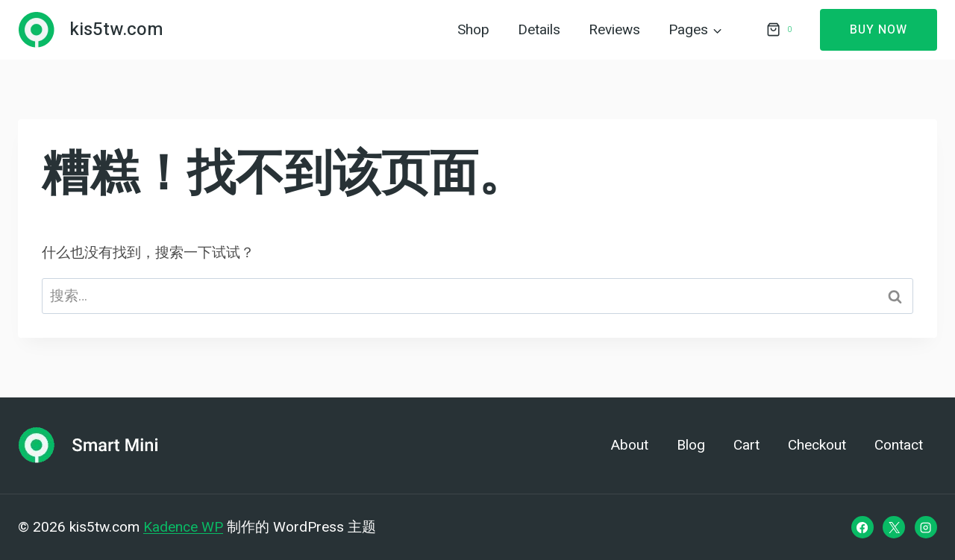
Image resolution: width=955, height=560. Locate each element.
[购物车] (778, 30)
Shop (473, 30)
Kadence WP (183, 527)
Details (539, 30)
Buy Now (879, 30)
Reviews (614, 30)
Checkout (817, 445)
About (630, 445)
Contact (899, 445)
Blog (691, 445)
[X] (894, 527)
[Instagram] (926, 527)
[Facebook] (862, 527)
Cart (746, 445)
